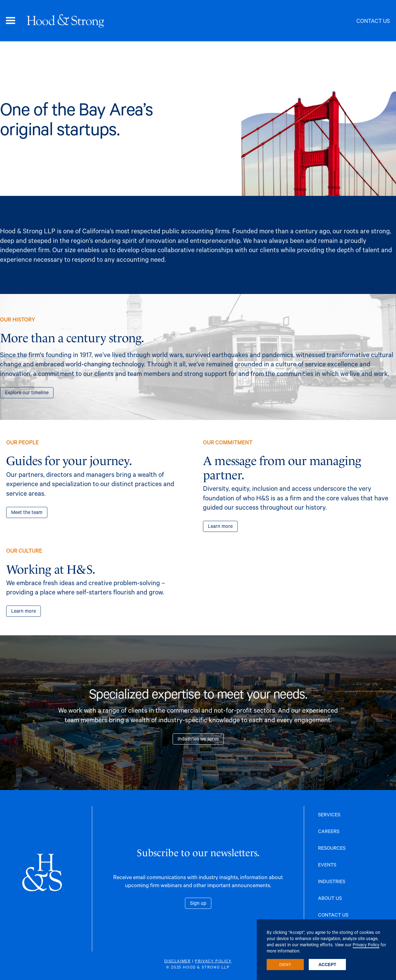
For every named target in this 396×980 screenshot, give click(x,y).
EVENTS (327, 864)
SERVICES (329, 814)
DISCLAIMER (177, 961)
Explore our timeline (27, 392)
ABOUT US (330, 898)
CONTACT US (333, 915)
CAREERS (329, 831)
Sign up (198, 903)
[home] (65, 21)
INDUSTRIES (332, 881)
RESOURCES (332, 848)
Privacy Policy (366, 945)
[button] (11, 21)
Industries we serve (198, 738)
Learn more (220, 526)
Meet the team (27, 512)
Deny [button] (285, 965)
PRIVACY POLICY (213, 961)
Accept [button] (327, 965)
